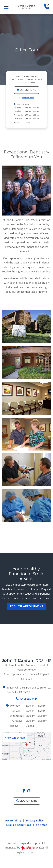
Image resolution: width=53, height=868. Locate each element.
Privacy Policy (35, 820)
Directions (27, 90)
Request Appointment (26, 606)
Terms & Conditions (18, 825)
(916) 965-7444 (28, 98)
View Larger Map (15, 738)
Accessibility (13, 820)
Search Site (27, 801)
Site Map (42, 825)
